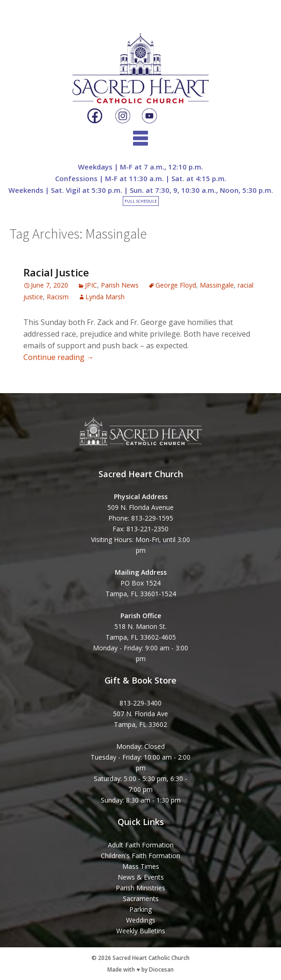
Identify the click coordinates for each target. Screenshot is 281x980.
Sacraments (141, 899)
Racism (58, 297)
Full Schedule (141, 201)
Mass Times (141, 866)
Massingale (217, 285)
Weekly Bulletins (141, 931)
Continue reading (59, 357)
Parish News (120, 285)
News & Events (141, 877)
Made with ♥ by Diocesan (140, 969)
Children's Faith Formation (140, 856)
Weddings (141, 920)
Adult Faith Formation (141, 845)
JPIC (91, 285)
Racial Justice (56, 272)
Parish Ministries (140, 888)
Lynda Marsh (105, 297)
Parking (140, 909)
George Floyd (176, 285)
